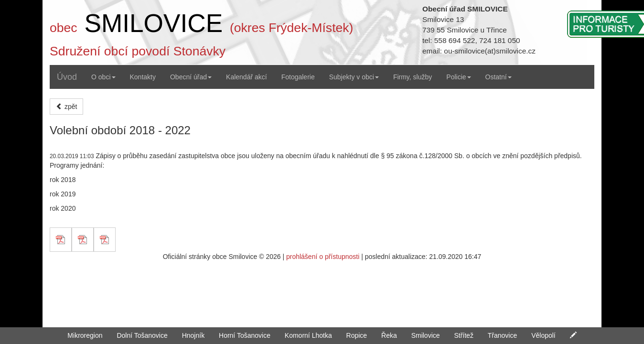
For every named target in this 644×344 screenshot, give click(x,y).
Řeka (389, 335)
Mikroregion (85, 335)
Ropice (357, 335)
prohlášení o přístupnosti (323, 257)
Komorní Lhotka (308, 335)
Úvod (67, 77)
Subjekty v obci (354, 77)
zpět (66, 107)
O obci (103, 77)
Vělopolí (543, 335)
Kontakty (143, 77)
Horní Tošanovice (245, 335)
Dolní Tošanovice (142, 335)
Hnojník (193, 335)
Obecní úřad (191, 77)
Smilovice (426, 335)
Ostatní (499, 77)
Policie (458, 77)
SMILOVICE (153, 23)
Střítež (463, 335)
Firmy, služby (413, 77)
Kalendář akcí (247, 77)
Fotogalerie (298, 77)
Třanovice (502, 335)
